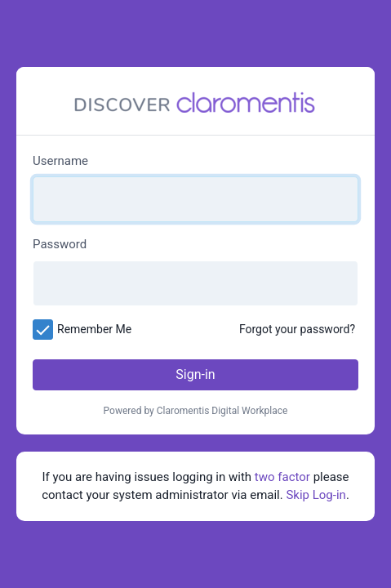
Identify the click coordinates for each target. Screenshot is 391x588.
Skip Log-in (315, 495)
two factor (282, 477)
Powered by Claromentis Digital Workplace (196, 411)
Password (60, 244)
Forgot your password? (297, 329)
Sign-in (195, 374)
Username (60, 161)
